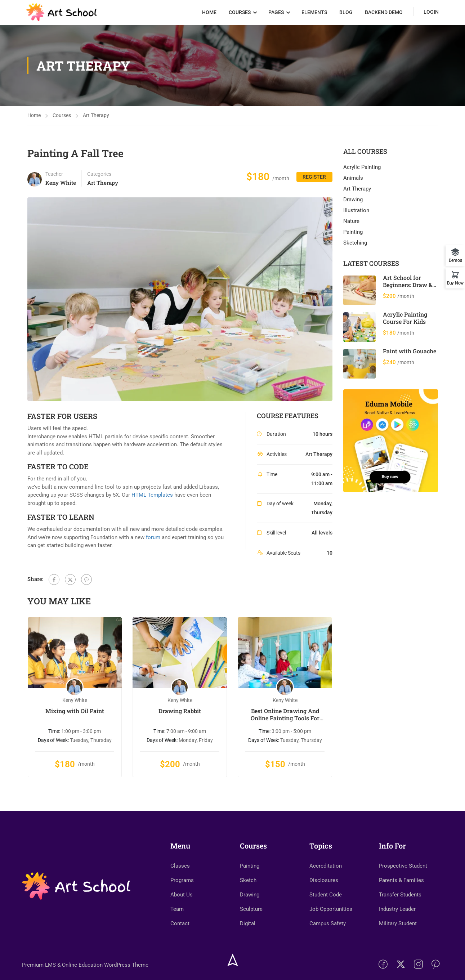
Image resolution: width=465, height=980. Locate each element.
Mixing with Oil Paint (75, 713)
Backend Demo (383, 14)
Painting (353, 235)
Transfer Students (400, 917)
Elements (314, 14)
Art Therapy (96, 118)
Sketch (248, 903)
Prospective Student (403, 888)
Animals (353, 181)
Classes (180, 888)
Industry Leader (397, 931)
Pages (275, 14)
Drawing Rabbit (180, 713)
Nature (351, 224)
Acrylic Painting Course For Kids (405, 320)
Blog (345, 14)
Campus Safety (328, 946)
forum (153, 540)
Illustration (356, 213)
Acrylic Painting (362, 170)
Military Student (398, 946)
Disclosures (324, 903)
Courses (239, 14)
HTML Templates (152, 498)
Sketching (355, 246)
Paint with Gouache (410, 353)
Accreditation (326, 888)
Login (430, 13)
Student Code (326, 917)
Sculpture (251, 931)
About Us (182, 917)
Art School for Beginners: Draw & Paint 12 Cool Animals (408, 291)
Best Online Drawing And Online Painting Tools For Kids (285, 717)
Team (177, 931)
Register (312, 181)
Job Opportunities (331, 931)
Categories (99, 177)
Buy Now (455, 283)
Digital (248, 946)
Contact (180, 946)
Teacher (54, 177)
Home (209, 14)
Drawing (353, 202)
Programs (182, 903)
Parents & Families (401, 903)
